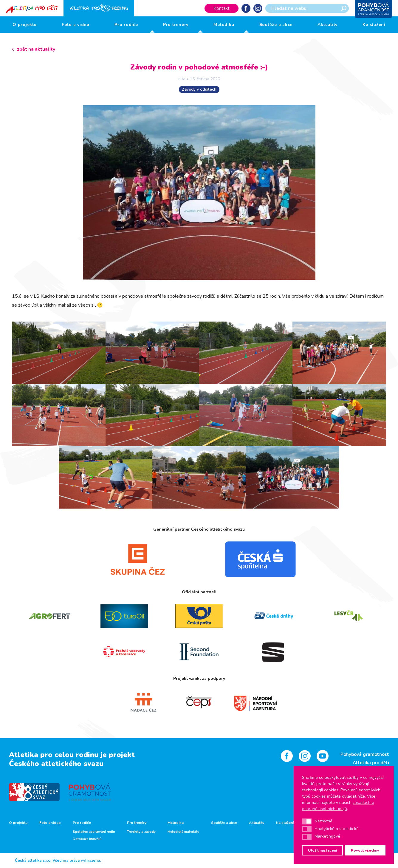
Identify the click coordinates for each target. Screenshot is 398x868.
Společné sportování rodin (94, 832)
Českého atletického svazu (56, 764)
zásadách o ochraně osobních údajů (338, 806)
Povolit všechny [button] (365, 850)
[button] (307, 821)
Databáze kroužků (87, 839)
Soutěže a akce (276, 25)
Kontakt (222, 8)
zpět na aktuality (36, 49)
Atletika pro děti (371, 763)
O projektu (25, 25)
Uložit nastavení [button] (322, 850)
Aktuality (327, 25)
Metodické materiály (183, 832)
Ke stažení (374, 25)
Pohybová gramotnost (365, 754)
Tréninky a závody (141, 832)
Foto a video (76, 25)
